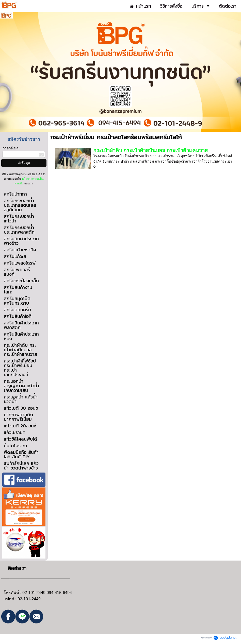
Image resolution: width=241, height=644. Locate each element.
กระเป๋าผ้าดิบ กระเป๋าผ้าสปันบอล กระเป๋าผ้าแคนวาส (150, 150)
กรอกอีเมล (11, 148)
